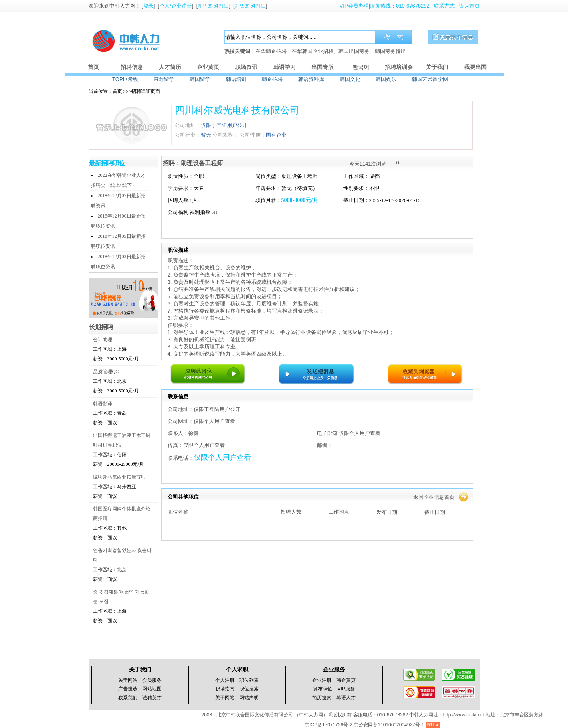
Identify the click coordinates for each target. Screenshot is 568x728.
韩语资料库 (311, 79)
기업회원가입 (250, 6)
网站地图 (152, 689)
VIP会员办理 (354, 6)
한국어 (361, 67)
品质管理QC (106, 372)
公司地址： (188, 125)
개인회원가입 (213, 6)
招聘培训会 (399, 67)
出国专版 (323, 67)
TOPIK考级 (125, 79)
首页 (93, 67)
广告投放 (128, 689)
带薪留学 (164, 79)
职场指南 (225, 689)
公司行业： (188, 135)
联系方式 (444, 6)
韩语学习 (285, 67)
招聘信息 (132, 67)
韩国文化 (350, 79)
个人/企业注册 (176, 6)
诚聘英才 (152, 698)
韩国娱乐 (386, 79)
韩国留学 (200, 79)
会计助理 (103, 340)
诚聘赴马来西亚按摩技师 (119, 477)
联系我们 (128, 698)
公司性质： (253, 135)
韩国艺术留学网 (430, 79)
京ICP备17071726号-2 (329, 725)
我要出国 (475, 67)
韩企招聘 (272, 79)
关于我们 (437, 67)
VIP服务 (346, 689)
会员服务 (152, 680)
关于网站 (128, 680)
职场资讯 (246, 67)
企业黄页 (208, 67)
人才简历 (170, 67)
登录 (148, 6)
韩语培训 (236, 79)
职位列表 (249, 680)
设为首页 (469, 6)
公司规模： (225, 135)
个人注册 (225, 680)
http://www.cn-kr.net (464, 715)
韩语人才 (346, 698)
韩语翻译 (103, 404)
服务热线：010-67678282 (400, 6)
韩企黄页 (346, 680)
